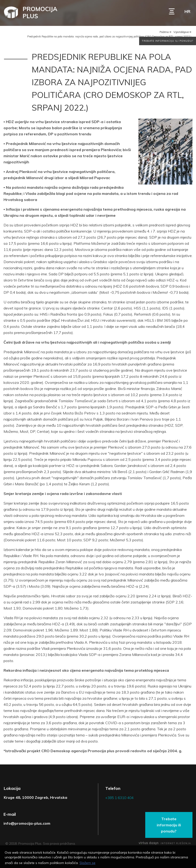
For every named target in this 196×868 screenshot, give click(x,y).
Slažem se (87, 863)
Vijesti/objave (181, 33)
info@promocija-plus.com (27, 824)
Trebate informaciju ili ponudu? (168, 42)
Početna (164, 33)
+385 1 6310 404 (121, 799)
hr (187, 11)
